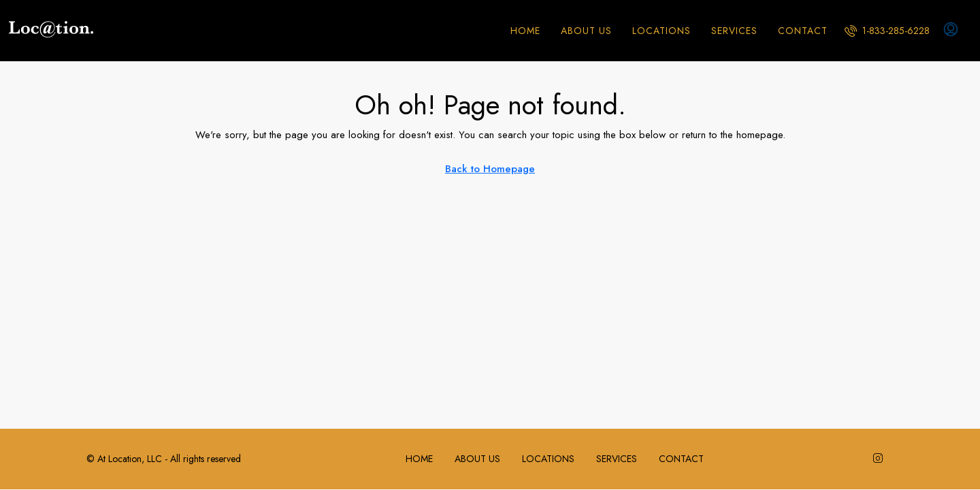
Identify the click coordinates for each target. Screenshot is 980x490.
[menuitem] (887, 31)
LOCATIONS (661, 31)
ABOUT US (586, 31)
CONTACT (803, 31)
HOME (525, 31)
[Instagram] (881, 459)
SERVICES (734, 31)
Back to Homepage (490, 169)
